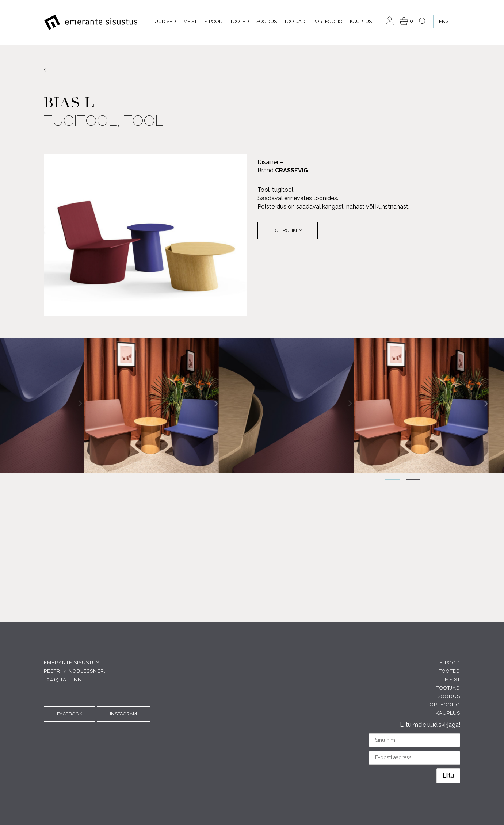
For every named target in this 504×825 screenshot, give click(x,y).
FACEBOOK (70, 714)
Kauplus (361, 21)
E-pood (213, 21)
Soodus (267, 21)
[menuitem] (444, 21)
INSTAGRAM (123, 714)
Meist (190, 21)
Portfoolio (328, 21)
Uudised (165, 21)
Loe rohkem (288, 230)
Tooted (240, 21)
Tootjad (295, 21)
